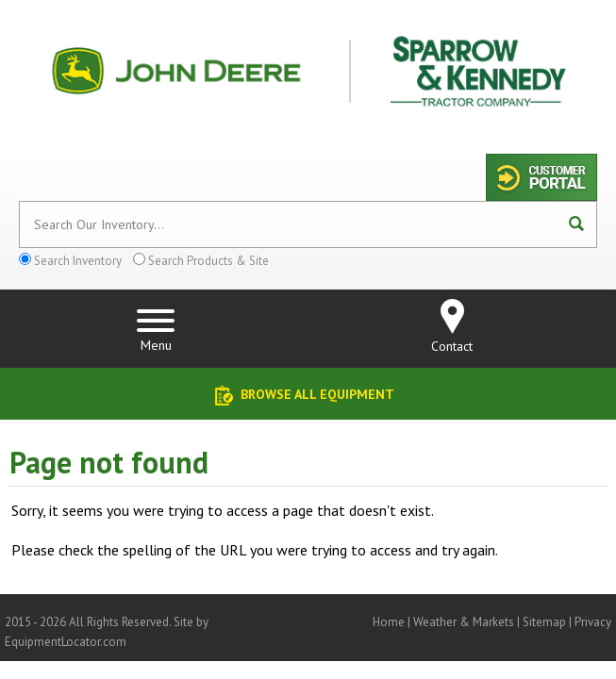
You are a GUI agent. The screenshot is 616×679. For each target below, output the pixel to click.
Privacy (593, 622)
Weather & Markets (464, 622)
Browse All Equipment (317, 394)
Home (389, 622)
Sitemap (544, 622)
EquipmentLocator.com (66, 642)
